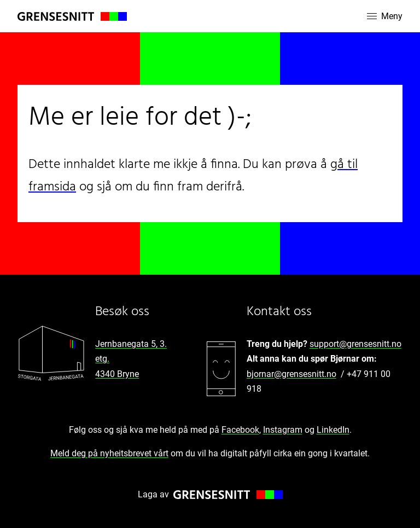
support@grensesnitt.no (355, 344)
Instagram (283, 430)
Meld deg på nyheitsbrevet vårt (109, 453)
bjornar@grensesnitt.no (291, 374)
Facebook (240, 430)
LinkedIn (333, 430)
